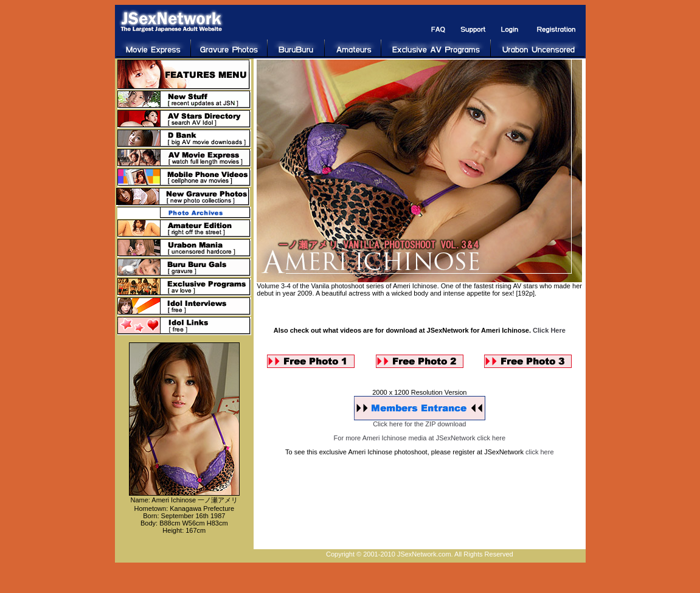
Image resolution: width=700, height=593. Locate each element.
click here (539, 452)
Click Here (549, 330)
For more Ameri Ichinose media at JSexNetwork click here (420, 438)
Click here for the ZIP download (419, 424)
